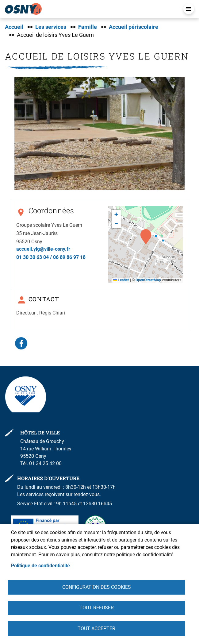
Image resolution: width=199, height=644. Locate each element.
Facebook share (21, 343)
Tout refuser (97, 608)
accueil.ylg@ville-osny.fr (43, 249)
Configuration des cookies (97, 587)
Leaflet (121, 280)
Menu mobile (189, 9)
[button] (99, 133)
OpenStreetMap (148, 280)
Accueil (14, 27)
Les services (51, 27)
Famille (88, 27)
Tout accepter (96, 629)
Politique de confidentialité (40, 565)
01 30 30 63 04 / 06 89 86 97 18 (51, 257)
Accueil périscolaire (134, 27)
